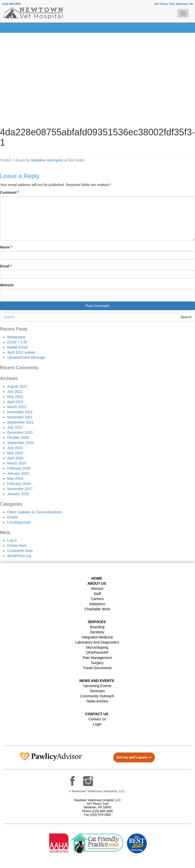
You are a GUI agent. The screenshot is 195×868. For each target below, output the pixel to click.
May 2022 (15, 397)
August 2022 (17, 386)
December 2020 (20, 432)
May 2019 (15, 479)
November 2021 (20, 417)
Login (97, 724)
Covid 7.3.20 (17, 342)
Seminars (97, 691)
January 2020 (18, 473)
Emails (13, 517)
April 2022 (15, 402)
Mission (97, 589)
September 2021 (20, 422)
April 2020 (15, 458)
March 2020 (17, 463)
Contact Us (97, 719)
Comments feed (20, 551)
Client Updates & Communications (34, 512)
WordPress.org (19, 556)
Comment (9, 192)
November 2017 (20, 489)
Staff (97, 594)
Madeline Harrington (47, 160)
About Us (97, 583)
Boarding (97, 627)
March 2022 (17, 407)
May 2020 (15, 453)
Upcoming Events (97, 686)
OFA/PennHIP (97, 653)
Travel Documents (97, 668)
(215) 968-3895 (11, 4)
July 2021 (15, 427)
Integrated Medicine (97, 637)
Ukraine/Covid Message (26, 357)
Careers (97, 599)
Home (97, 578)
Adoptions (97, 604)
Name (6, 247)
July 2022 (15, 392)
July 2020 (15, 448)
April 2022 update (21, 352)
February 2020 (19, 468)
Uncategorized (19, 522)
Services (97, 622)
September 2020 (20, 443)
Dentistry (97, 632)
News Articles (97, 701)
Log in (12, 540)
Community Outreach (97, 696)
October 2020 (18, 438)
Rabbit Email (17, 347)
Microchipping (97, 647)
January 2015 (18, 494)
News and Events (97, 681)
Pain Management (97, 658)
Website (7, 285)
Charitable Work (97, 609)
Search (186, 317)
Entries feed (17, 546)
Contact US (97, 714)
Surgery (97, 663)
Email (6, 266)
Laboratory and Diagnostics (97, 642)
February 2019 (19, 484)
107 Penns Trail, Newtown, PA (174, 4)
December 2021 (20, 412)
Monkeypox (16, 337)
